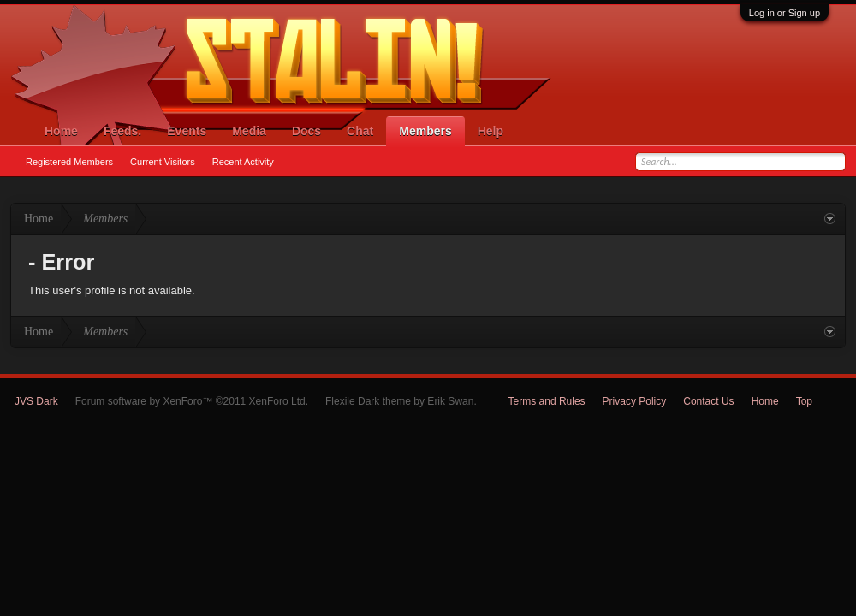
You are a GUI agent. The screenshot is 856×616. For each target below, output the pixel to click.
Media (249, 131)
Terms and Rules (547, 401)
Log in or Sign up (785, 13)
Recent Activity (243, 162)
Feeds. (122, 131)
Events (187, 131)
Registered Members (69, 162)
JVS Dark (36, 401)
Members (425, 131)
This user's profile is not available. (112, 290)
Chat (360, 131)
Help (490, 131)
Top (804, 401)
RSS (835, 401)
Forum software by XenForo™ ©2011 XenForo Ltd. (192, 401)
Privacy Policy (635, 401)
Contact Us (708, 401)
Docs (306, 131)
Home (61, 131)
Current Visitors (163, 162)
